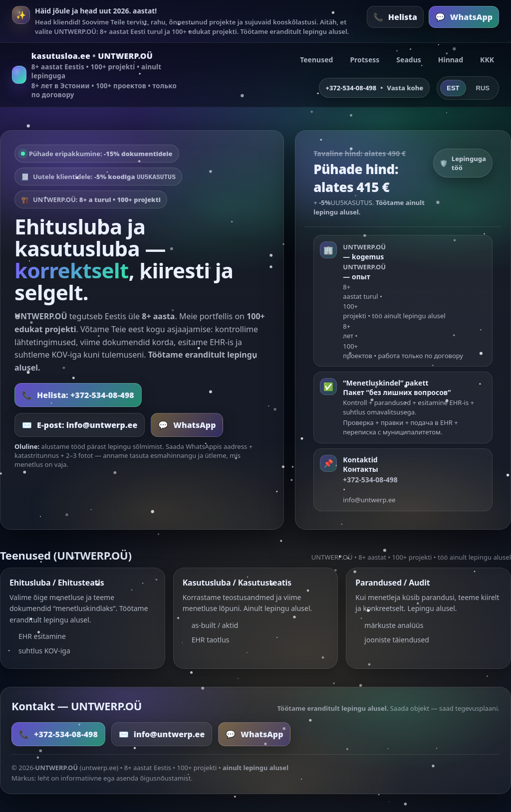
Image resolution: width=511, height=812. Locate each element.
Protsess (365, 60)
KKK (487, 60)
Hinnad (451, 60)
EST (453, 88)
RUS (483, 88)
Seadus (408, 60)
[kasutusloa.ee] (96, 75)
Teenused (316, 60)
